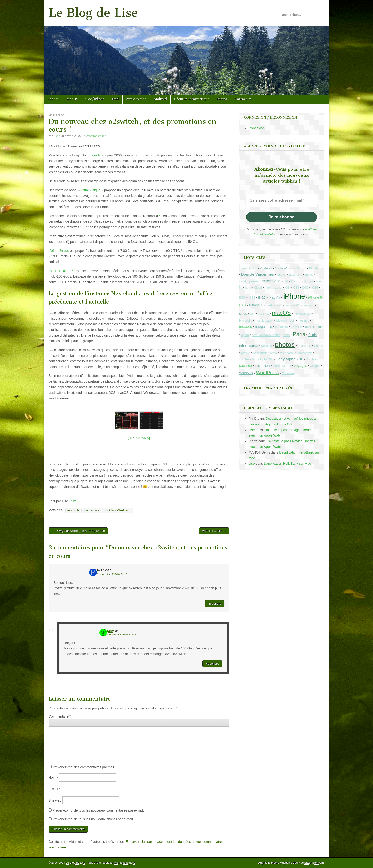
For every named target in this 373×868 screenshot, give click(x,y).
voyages (301, 366)
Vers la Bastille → (214, 531)
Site (74, 501)
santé (290, 353)
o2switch (96, 155)
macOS (72, 99)
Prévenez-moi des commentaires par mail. (84, 767)
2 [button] (80, 226)
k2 (280, 305)
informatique (273, 287)
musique (304, 321)
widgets (315, 366)
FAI (286, 281)
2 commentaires (96, 136)
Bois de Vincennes (258, 274)
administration (248, 269)
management (302, 314)
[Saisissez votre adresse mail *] (282, 200)
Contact (241, 99)
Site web (55, 800)
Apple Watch (136, 99)
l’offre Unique (91, 190)
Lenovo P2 (292, 305)
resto (274, 353)
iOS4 (296, 288)
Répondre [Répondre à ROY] (214, 604)
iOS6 (315, 288)
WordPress (267, 373)
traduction (262, 366)
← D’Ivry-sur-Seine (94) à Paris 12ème (78, 531)
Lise (56, 136)
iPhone (294, 296)
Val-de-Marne (282, 366)
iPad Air (274, 297)
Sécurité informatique (192, 99)
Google (308, 281)
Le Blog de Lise (93, 13)
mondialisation (264, 321)
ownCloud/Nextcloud (118, 510)
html (248, 288)
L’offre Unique (59, 251)
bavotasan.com (314, 863)
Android (160, 99)
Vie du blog (56, 115)
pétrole (246, 353)
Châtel (281, 275)
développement (249, 281)
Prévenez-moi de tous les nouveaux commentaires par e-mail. (98, 810)
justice (272, 305)
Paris (299, 334)
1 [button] (159, 215)
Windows (246, 373)
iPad (115, 99)
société (244, 359)
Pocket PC (305, 346)
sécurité (245, 366)
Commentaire (60, 716)
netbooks (281, 327)
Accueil (53, 99)
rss (282, 353)
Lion (253, 314)
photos (285, 345)
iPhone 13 (257, 305)
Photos (222, 99)
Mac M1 (264, 314)
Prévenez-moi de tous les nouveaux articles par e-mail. (93, 819)
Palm (286, 335)
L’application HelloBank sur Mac (287, 464)
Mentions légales (125, 863)
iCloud (258, 288)
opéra (245, 335)
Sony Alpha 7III (262, 359)
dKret (309, 275)
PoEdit (319, 346)
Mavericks (245, 321)
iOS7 (242, 298)
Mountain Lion (286, 321)
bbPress (301, 269)
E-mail (54, 789)
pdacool (267, 346)
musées (246, 327)
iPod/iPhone (95, 99)
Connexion (257, 128)
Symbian (312, 359)
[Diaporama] (139, 438)
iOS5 (305, 288)
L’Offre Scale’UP (61, 271)
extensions (271, 281)
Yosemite (288, 373)
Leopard (308, 305)
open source (91, 510)
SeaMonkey (304, 353)
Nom (53, 778)
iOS (287, 288)
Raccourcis (260, 353)
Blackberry (316, 269)
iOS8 (252, 298)
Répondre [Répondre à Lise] (212, 664)
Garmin (296, 281)
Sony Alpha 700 (290, 359)
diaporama (295, 275)
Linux (243, 314)
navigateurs (263, 327)
